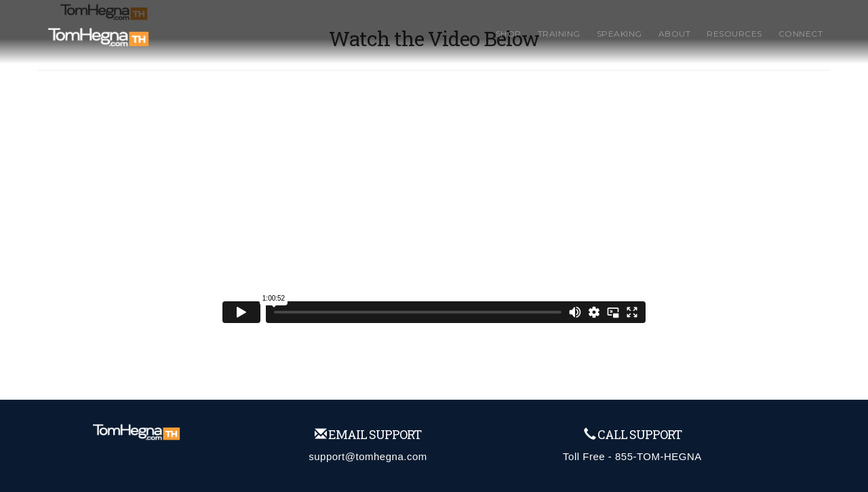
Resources (734, 34)
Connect (801, 34)
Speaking (619, 34)
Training (559, 34)
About (675, 34)
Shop (509, 34)
